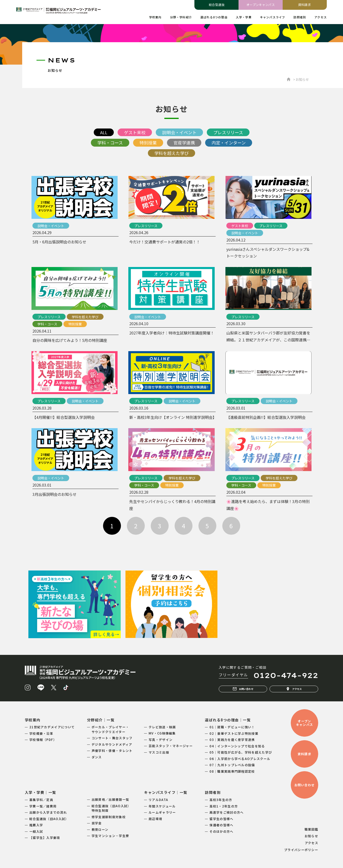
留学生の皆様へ (221, 819)
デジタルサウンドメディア (112, 744)
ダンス (97, 757)
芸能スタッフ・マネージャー (171, 746)
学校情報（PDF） (43, 740)
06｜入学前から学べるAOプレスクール (240, 759)
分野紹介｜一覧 (101, 720)
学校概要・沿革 (41, 733)
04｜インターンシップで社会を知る (237, 746)
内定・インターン (229, 143)
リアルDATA (158, 800)
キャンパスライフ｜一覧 (166, 792)
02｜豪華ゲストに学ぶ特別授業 (234, 733)
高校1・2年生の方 (224, 806)
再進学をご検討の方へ (226, 812)
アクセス (294, 689)
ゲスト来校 (135, 132)
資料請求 (305, 5)
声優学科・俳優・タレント (112, 751)
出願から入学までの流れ (48, 812)
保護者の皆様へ (221, 825)
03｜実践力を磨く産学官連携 (232, 740)
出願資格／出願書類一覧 (110, 799)
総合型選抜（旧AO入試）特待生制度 (111, 808)
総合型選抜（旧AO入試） (49, 819)
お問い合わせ (243, 689)
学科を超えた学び (171, 153)
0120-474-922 (286, 675)
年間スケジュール (162, 806)
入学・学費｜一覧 (41, 792)
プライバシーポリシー (301, 850)
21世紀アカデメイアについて (52, 727)
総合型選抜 (217, 5)
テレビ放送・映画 (162, 727)
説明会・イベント (179, 132)
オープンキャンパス (261, 5)
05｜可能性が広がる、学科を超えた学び (241, 752)
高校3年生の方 (221, 800)
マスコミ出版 (159, 752)
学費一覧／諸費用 (43, 806)
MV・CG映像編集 (162, 733)
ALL (104, 132)
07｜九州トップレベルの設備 (232, 765)
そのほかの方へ (221, 831)
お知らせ (311, 836)
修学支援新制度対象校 (109, 817)
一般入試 (36, 831)
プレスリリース (228, 132)
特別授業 (148, 143)
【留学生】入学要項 (45, 838)
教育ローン (100, 829)
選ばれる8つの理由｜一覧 (228, 720)
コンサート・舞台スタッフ (112, 738)
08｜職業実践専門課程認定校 (232, 771)
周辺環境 (155, 819)
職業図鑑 (311, 829)
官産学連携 (184, 143)
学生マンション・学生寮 (110, 836)
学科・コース (110, 143)
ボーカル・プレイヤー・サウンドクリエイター (110, 729)
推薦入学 (36, 825)
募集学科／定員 (41, 800)
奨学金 (97, 823)
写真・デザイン (161, 740)
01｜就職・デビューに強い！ (232, 727)
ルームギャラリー (162, 812)
